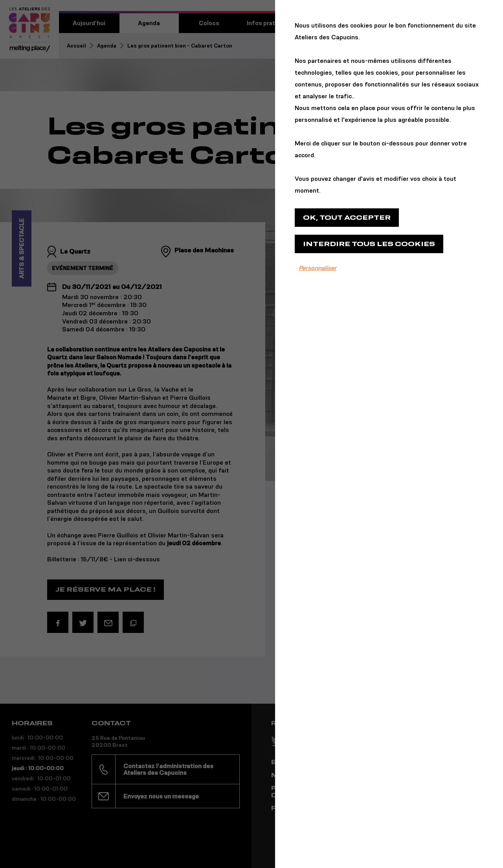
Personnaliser (318, 268)
